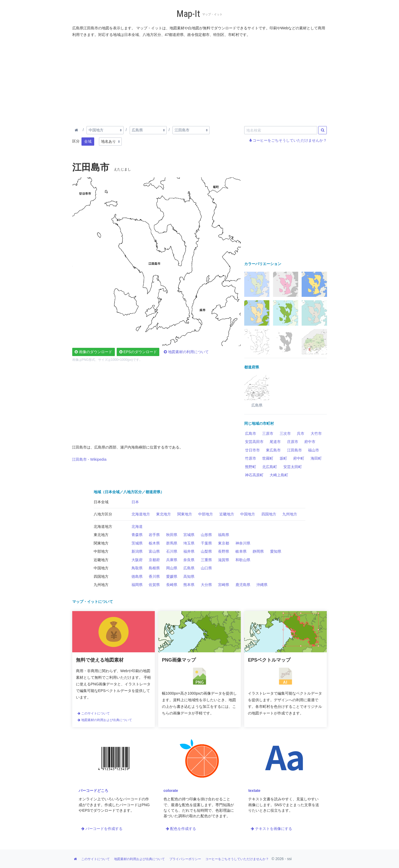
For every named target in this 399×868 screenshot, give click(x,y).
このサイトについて (94, 713)
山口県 (206, 568)
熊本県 (189, 585)
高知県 (189, 576)
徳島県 (137, 576)
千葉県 (206, 543)
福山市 (314, 450)
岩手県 (154, 535)
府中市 (310, 442)
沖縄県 (262, 585)
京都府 (154, 560)
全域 (88, 141)
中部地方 (206, 514)
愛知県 (276, 551)
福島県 (224, 535)
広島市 (251, 433)
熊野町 (251, 467)
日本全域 (101, 502)
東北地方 (164, 514)
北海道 (137, 527)
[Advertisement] (200, 81)
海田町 (316, 458)
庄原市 (293, 442)
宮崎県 (224, 585)
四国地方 (269, 514)
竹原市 (251, 458)
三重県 (206, 560)
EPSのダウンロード (138, 352)
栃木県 (154, 543)
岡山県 (172, 568)
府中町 (299, 458)
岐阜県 (241, 551)
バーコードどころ (93, 791)
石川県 (172, 551)
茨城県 (137, 543)
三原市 (268, 433)
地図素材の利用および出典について (105, 720)
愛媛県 (172, 576)
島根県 (154, 568)
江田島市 (294, 450)
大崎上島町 (279, 475)
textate (254, 791)
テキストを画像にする (271, 829)
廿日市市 (252, 450)
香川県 (154, 576)
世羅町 (268, 458)
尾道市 (275, 442)
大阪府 (137, 560)
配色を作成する (181, 829)
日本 (135, 502)
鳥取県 (137, 568)
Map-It (188, 14)
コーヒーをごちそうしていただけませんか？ (288, 140)
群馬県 (172, 543)
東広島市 (273, 450)
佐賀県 (154, 585)
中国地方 (248, 514)
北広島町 (270, 467)
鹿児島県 (243, 585)
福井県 (189, 551)
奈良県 (189, 560)
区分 (76, 141)
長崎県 (172, 585)
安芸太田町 (293, 467)
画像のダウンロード (93, 352)
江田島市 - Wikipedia (89, 459)
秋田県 (172, 535)
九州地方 (290, 514)
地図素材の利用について (186, 352)
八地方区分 (103, 514)
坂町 (283, 458)
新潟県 (137, 551)
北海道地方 (141, 514)
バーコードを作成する (102, 829)
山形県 (206, 535)
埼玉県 (189, 543)
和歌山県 (243, 560)
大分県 (206, 585)
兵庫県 (172, 560)
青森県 (137, 535)
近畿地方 (227, 514)
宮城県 (189, 535)
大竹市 (316, 433)
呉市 (301, 433)
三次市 (285, 433)
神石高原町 (254, 475)
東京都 (224, 543)
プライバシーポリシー (185, 859)
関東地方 (185, 514)
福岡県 (137, 585)
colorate (171, 791)
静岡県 (258, 551)
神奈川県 (243, 543)
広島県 (189, 568)
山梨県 (206, 551)
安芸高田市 (254, 442)
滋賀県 (224, 560)
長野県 (224, 551)
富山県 (154, 551)
